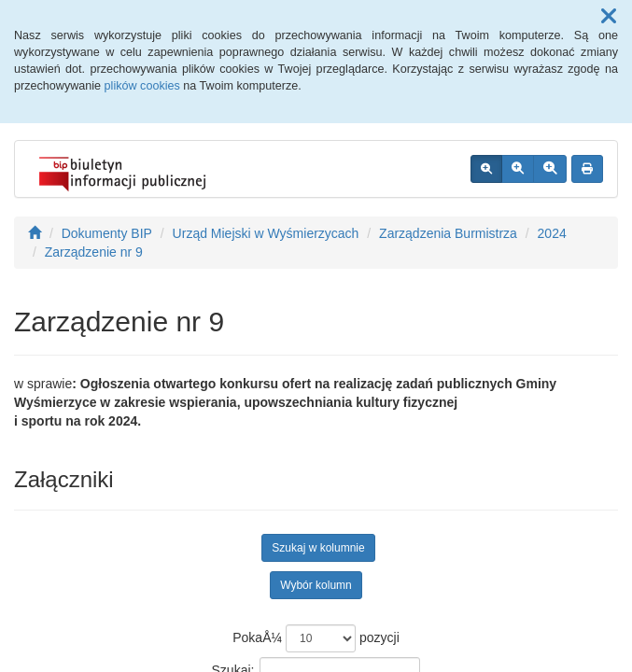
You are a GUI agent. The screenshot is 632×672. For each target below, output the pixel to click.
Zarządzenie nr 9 (94, 252)
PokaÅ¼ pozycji (316, 638)
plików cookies (142, 86)
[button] (609, 17)
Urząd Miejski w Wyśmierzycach (266, 233)
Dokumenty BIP (107, 233)
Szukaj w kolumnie (318, 548)
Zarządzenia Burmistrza (448, 233)
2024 (552, 233)
